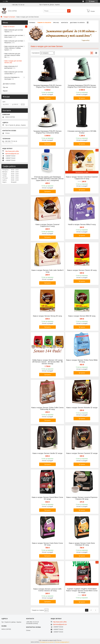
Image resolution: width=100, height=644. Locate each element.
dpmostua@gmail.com (12, 154)
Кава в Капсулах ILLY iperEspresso (11, 67)
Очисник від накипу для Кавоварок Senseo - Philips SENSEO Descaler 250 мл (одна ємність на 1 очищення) (47, 179)
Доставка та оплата (77, 23)
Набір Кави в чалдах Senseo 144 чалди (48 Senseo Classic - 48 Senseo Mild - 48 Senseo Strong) (47, 362)
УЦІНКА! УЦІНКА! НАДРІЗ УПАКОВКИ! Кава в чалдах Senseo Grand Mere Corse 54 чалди (82, 591)
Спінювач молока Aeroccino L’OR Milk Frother (82, 132)
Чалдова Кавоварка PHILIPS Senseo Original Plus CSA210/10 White (47, 132)
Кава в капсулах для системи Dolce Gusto (14, 36)
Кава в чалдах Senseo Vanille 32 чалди (47, 453)
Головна (32, 23)
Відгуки (5, 91)
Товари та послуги (9, 17)
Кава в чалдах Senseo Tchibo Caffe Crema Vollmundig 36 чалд (47, 409)
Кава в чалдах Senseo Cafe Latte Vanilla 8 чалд (47, 271)
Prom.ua (59, 640)
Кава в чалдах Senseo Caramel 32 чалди (82, 453)
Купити (48, 98)
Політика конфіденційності (62, 642)
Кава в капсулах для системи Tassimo (14, 31)
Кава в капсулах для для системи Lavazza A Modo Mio (12, 55)
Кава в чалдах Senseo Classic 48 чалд (82, 270)
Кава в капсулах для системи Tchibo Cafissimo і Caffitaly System (14, 48)
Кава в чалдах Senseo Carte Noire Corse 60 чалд (47, 544)
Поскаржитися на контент (47, 642)
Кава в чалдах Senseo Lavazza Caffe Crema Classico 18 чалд (47, 590)
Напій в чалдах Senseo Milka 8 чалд (82, 225)
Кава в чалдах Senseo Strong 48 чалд (47, 316)
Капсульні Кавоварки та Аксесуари (12, 78)
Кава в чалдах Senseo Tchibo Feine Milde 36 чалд (82, 361)
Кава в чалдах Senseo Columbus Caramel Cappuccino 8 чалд (82, 178)
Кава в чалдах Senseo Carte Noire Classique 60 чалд (82, 544)
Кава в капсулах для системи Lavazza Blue (14, 73)
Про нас (56, 23)
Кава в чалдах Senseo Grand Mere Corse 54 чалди (47, 498)
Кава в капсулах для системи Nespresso (14, 42)
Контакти (65, 23)
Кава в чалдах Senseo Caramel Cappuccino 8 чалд (47, 225)
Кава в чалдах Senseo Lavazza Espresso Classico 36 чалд (82, 498)
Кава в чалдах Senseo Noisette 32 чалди (82, 408)
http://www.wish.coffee (12, 151)
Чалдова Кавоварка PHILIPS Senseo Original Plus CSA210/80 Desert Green (82, 86)
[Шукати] (69, 11)
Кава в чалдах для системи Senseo (13, 62)
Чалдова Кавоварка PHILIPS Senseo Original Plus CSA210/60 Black (47, 86)
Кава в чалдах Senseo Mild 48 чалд (82, 316)
